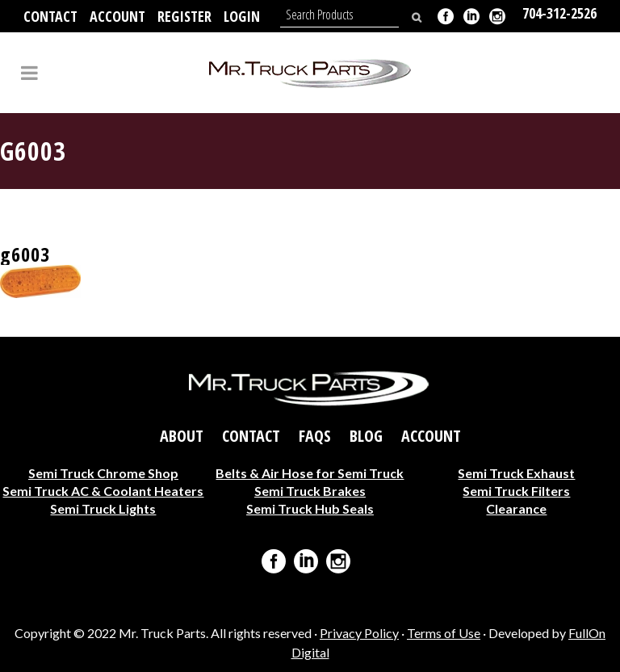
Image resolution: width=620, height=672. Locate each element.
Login (242, 16)
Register (184, 16)
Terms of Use (444, 633)
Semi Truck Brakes (310, 491)
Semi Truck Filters (516, 491)
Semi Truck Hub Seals (310, 508)
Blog (366, 436)
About (182, 436)
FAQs (315, 436)
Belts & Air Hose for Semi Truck (310, 473)
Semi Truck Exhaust (516, 473)
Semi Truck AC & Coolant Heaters (103, 491)
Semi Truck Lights (103, 508)
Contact (50, 16)
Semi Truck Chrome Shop (103, 473)
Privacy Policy (359, 633)
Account (117, 16)
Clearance (516, 508)
